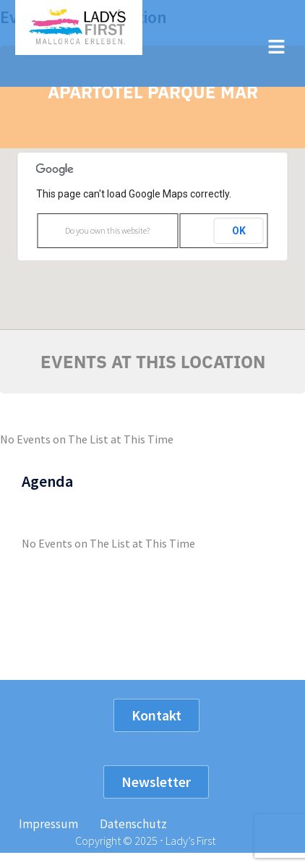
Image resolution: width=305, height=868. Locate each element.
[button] (276, 47)
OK (239, 231)
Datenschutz (133, 824)
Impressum (48, 824)
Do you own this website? (107, 230)
